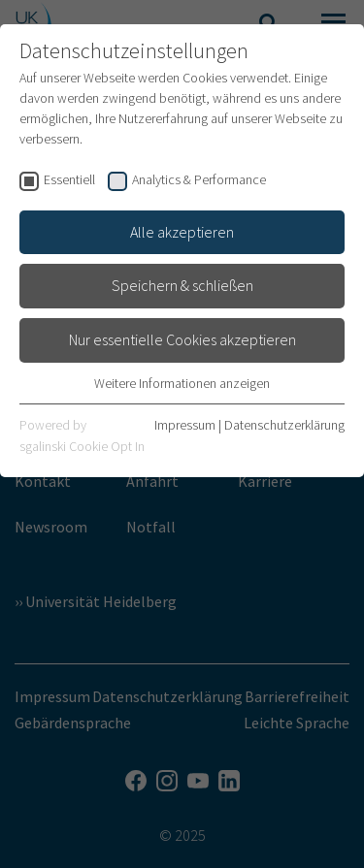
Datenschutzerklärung (284, 425)
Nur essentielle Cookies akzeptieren (182, 339)
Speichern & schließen (182, 285)
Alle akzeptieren (182, 232)
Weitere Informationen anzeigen (182, 383)
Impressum (185, 425)
